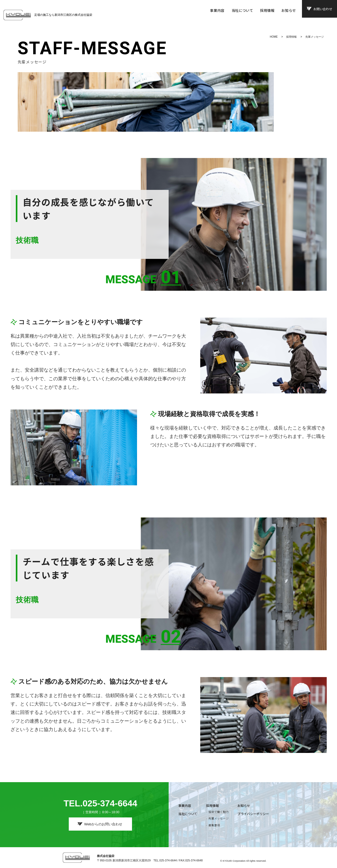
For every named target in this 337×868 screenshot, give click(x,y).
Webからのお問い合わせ (103, 824)
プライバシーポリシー (253, 814)
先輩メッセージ (315, 37)
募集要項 (214, 825)
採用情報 (267, 10)
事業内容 (217, 10)
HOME (274, 37)
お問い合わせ (323, 9)
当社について (242, 10)
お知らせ (289, 10)
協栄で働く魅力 (219, 812)
